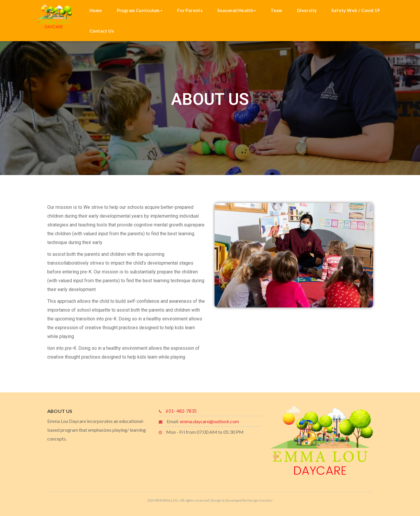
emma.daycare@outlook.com (209, 421)
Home (96, 10)
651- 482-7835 (181, 411)
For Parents (190, 10)
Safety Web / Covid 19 (356, 10)
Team (276, 10)
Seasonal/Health (237, 10)
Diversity (307, 10)
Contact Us (102, 31)
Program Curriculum (140, 10)
